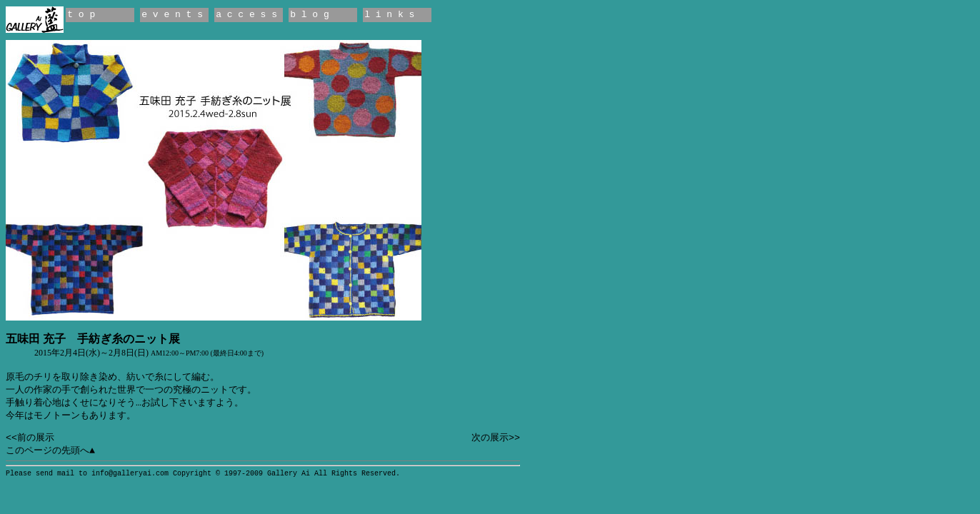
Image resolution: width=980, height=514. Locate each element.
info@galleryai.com (130, 474)
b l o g (310, 15)
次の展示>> (496, 438)
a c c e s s (246, 15)
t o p (81, 15)
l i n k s (389, 15)
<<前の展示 (30, 438)
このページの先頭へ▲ (50, 451)
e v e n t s (172, 15)
